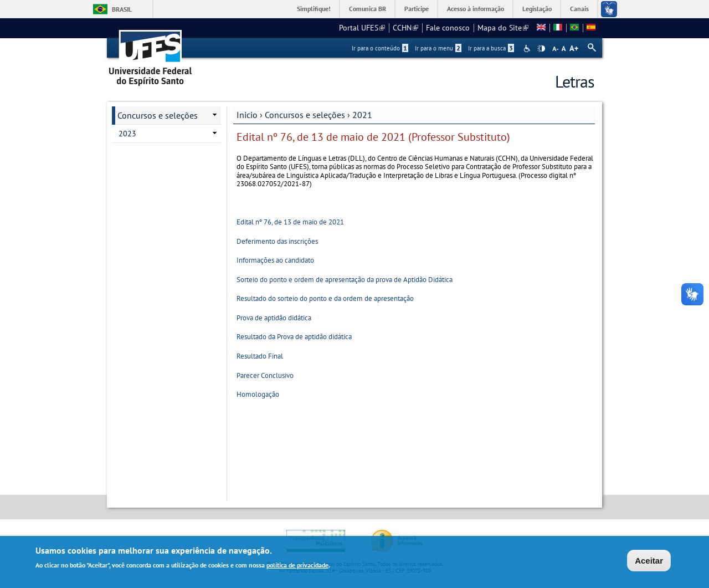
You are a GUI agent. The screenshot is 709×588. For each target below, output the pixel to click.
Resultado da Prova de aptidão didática (294, 337)
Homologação (258, 394)
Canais (579, 9)
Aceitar (649, 562)
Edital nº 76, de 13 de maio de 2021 (290, 222)
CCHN (405, 28)
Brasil (122, 9)
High (541, 49)
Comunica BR (368, 9)
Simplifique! (314, 9)
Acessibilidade (528, 48)
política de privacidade (297, 566)
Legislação (537, 9)
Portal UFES (362, 28)
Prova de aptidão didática (274, 318)
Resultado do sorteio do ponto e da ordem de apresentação (325, 298)
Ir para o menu (438, 48)
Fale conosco (448, 28)
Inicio (247, 115)
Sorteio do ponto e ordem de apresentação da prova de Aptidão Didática (345, 280)
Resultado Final (260, 356)
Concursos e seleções (305, 115)
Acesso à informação (476, 9)
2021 (362, 115)
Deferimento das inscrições (277, 241)
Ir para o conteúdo (380, 48)
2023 (127, 134)
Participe (417, 9)
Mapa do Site (503, 28)
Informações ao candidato (275, 260)
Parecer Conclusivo (265, 375)
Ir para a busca (491, 48)
